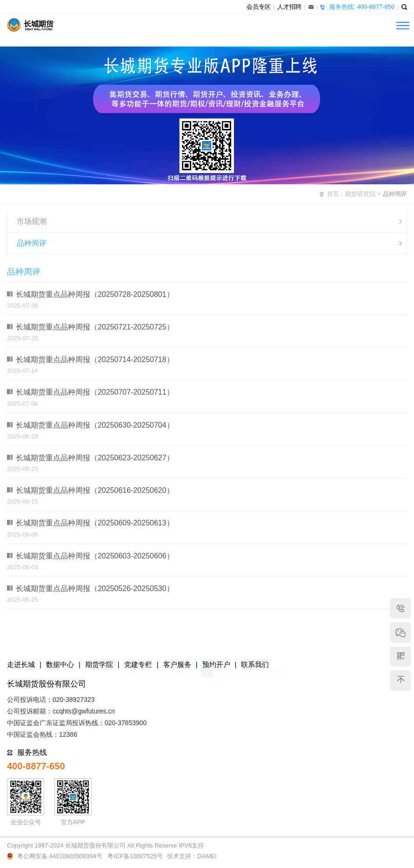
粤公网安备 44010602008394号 (60, 856)
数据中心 (60, 664)
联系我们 (255, 664)
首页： (336, 194)
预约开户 (216, 664)
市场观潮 (32, 225)
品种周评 (395, 194)
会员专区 (259, 7)
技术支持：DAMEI (192, 856)
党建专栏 (138, 664)
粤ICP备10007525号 (135, 856)
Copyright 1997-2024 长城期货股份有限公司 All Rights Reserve (92, 845)
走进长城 (21, 664)
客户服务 (177, 664)
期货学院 (99, 664)
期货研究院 (360, 194)
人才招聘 (289, 7)
